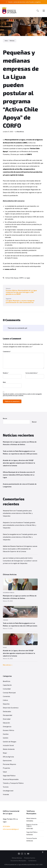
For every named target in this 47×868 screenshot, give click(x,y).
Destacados (7, 711)
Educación (6, 723)
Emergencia (7, 726)
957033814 (6, 826)
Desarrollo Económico (11, 708)
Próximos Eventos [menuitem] (30, 858)
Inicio (6, 41)
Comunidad (7, 689)
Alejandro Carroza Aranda (12, 522)
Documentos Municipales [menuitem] (18, 861)
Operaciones (7, 760)
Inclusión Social (8, 745)
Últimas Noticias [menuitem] (17, 858)
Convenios (6, 696)
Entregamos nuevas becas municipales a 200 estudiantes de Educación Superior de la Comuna (20, 549)
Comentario (7, 352)
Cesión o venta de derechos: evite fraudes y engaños (24, 2)
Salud (5, 647)
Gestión (6, 738)
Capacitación (7, 685)
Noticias (12, 41)
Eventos (6, 734)
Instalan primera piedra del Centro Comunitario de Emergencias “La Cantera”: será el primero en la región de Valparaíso (20, 561)
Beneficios (21, 132)
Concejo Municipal (9, 693)
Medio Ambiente (9, 749)
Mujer (5, 753)
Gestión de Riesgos (10, 742)
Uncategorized (8, 791)
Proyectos (6, 768)
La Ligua (27, 278)
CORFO (21, 278)
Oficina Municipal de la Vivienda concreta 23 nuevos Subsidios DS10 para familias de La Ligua (19, 475)
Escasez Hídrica (8, 730)
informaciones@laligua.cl (11, 829)
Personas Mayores (9, 764)
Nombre (6, 373)
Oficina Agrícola (8, 757)
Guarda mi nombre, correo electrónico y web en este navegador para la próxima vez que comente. (22, 395)
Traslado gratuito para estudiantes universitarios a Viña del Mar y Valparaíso (18, 513)
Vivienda (6, 794)
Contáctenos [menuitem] (32, 861)
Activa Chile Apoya (12, 278)
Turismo (6, 620)
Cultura (5, 700)
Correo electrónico (32, 373)
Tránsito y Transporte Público (13, 783)
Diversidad (7, 719)
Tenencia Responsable (11, 779)
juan (4, 558)
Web (4, 382)
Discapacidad (7, 715)
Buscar (5, 418)
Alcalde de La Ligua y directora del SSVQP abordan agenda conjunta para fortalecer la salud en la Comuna (19, 463)
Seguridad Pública (9, 592)
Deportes (6, 704)
